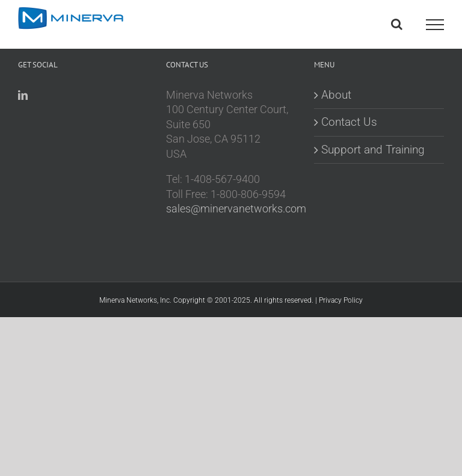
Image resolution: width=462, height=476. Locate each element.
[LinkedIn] (23, 95)
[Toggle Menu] (435, 25)
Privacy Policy (341, 300)
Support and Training (373, 150)
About (336, 95)
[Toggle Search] (397, 24)
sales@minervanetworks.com (236, 209)
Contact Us (349, 122)
